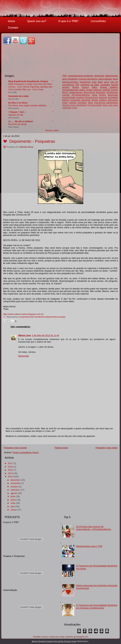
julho (13, 496)
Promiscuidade (95, 105)
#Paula (66, 105)
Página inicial (61, 448)
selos (90, 103)
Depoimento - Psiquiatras (32, 141)
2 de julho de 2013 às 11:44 (45, 335)
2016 (10, 467)
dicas (115, 79)
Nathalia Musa (26, 147)
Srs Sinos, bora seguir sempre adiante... (28, 105)
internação (113, 100)
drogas (95, 100)
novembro (15, 483)
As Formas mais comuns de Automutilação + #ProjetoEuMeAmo (94, 528)
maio (13, 503)
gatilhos (103, 100)
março (14, 510)
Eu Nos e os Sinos (18, 103)
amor (107, 82)
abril (13, 506)
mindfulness (112, 92)
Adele (94, 95)
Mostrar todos (52, 130)
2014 (10, 473)
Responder (24, 356)
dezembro (15, 480)
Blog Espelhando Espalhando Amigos (28, 81)
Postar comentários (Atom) (26, 452)
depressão (113, 95)
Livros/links (98, 21)
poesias (80, 97)
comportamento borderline (32, 317)
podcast (106, 90)
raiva (116, 105)
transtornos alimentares (106, 103)
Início (12, 21)
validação (67, 108)
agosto (14, 493)
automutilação (105, 79)
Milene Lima (24, 335)
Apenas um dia (16, 115)
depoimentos (111, 76)
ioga (110, 105)
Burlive (103, 95)
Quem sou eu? (37, 21)
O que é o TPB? (68, 21)
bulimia (66, 100)
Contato (13, 28)
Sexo (105, 105)
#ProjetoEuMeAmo (81, 95)
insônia (114, 90)
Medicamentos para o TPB (89, 546)
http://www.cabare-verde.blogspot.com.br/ (23, 314)
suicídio (66, 95)
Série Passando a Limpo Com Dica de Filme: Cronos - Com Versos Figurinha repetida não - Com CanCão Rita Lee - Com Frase (31, 87)
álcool (65, 92)
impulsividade (69, 97)
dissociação (89, 92)
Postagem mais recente (15, 448)
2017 (10, 463)
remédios (82, 103)
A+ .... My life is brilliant (21, 121)
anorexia (103, 97)
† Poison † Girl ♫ (17, 112)
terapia (115, 85)
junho (13, 500)
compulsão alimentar (80, 100)
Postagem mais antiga (106, 448)
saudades (105, 85)
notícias (73, 103)
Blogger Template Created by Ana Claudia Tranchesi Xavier (54, 641)
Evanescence (91, 97)
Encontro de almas (17, 124)
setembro (15, 490)
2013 (10, 477)
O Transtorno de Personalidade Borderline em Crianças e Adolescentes (97, 607)
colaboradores (76, 92)
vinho (75, 108)
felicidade (101, 92)
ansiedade (113, 97)
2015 (10, 470)
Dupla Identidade (78, 105)
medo (65, 103)
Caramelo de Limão (18, 96)
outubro (14, 487)
